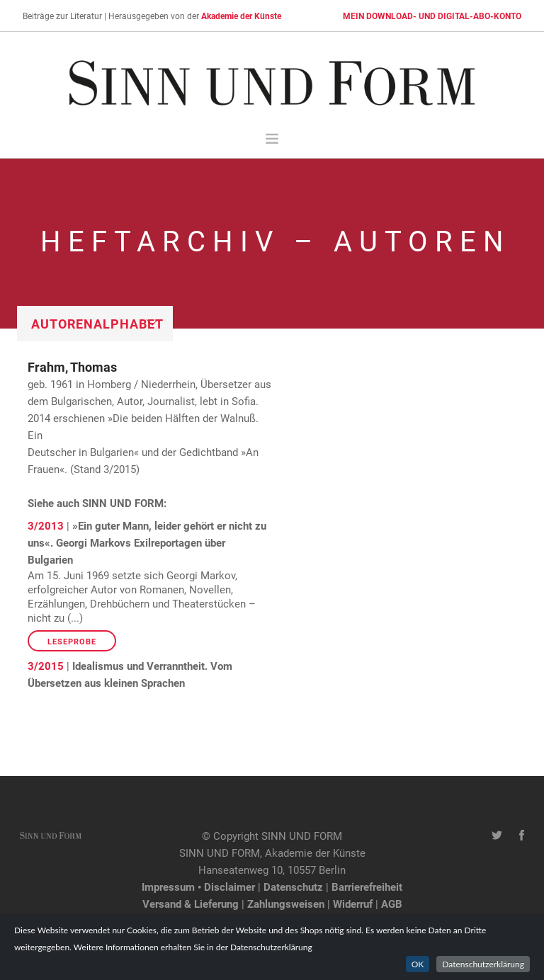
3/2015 (46, 666)
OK (418, 971)
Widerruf (353, 904)
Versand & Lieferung (191, 904)
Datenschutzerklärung (483, 971)
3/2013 (46, 525)
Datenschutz (293, 887)
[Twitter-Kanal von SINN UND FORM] (497, 836)
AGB (392, 904)
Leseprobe (72, 641)
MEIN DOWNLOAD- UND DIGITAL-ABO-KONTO (432, 16)
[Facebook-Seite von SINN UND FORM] (522, 836)
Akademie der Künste (241, 16)
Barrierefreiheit (367, 887)
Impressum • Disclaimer (198, 887)
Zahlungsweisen (286, 904)
